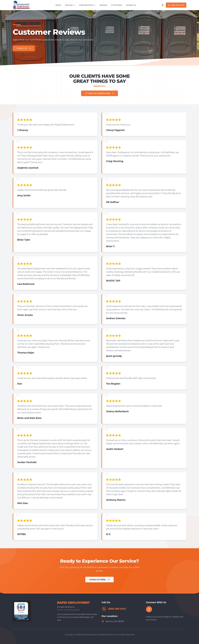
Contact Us (131, 5)
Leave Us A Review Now (99, 93)
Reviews (103, 5)
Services (70, 5)
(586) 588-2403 (176, 5)
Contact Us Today (99, 580)
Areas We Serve (87, 5)
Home (58, 5)
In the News (117, 5)
